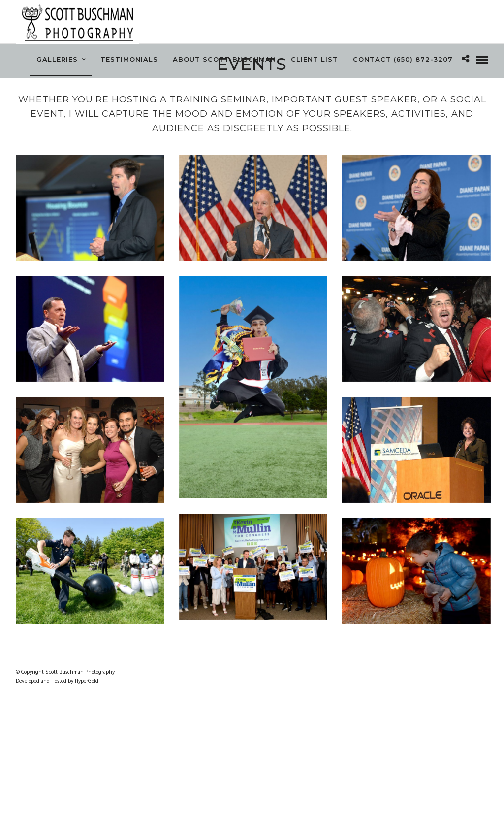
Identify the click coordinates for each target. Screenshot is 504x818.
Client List (315, 59)
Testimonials (129, 59)
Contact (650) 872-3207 (403, 59)
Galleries (57, 59)
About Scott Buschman (224, 59)
